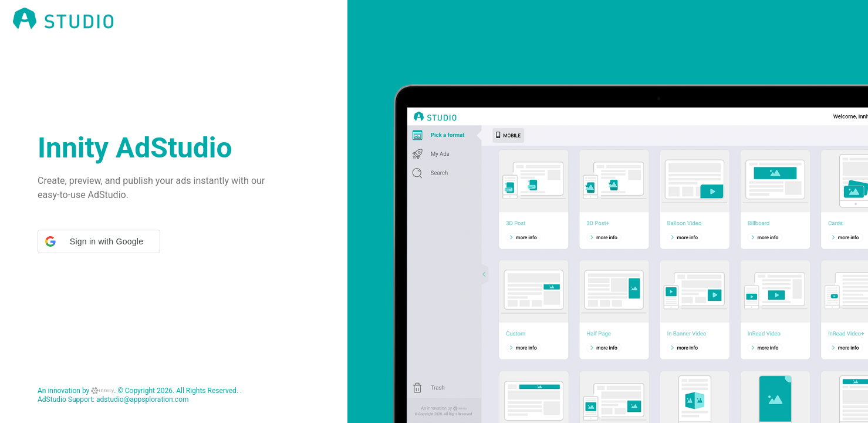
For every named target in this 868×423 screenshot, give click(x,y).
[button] (99, 241)
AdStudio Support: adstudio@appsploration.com (113, 399)
